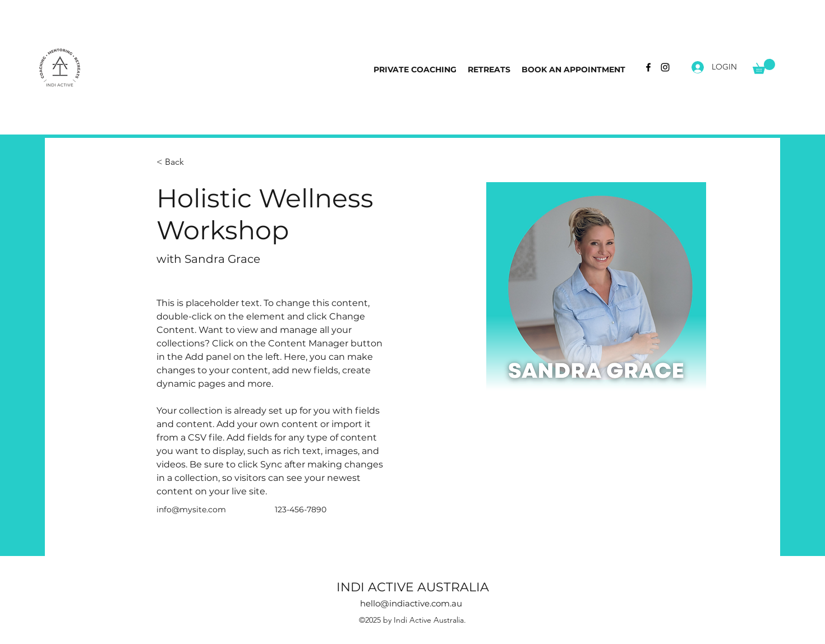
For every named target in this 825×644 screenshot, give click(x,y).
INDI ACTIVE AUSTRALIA (413, 587)
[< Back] (179, 162)
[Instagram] (665, 67)
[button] (764, 66)
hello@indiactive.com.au (411, 603)
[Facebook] (648, 67)
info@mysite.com (191, 509)
